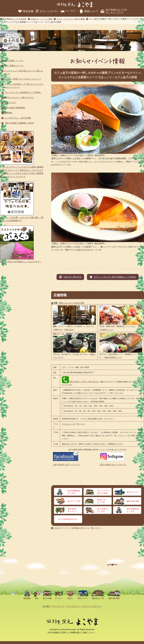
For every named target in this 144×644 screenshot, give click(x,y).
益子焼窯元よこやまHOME (15, 19)
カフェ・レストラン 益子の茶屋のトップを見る (115, 277)
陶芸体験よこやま (68, 492)
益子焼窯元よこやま (98, 510)
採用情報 (8, 113)
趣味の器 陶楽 (127, 501)
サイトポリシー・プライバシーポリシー (84, 606)
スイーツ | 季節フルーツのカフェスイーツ (23, 79)
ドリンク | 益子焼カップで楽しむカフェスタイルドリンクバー (24, 86)
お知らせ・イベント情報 (41, 19)
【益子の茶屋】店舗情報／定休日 (19, 123)
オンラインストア (127, 510)
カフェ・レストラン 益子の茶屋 (71, 19)
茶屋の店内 (69, 330)
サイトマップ (58, 606)
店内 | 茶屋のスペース (14, 66)
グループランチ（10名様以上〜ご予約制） (23, 92)
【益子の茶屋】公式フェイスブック (66, 465)
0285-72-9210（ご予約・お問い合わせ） (81, 382)
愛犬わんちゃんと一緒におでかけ (19, 97)
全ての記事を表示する (68, 519)
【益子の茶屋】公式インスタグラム (113, 465)
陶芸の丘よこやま (98, 501)
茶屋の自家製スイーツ (113, 357)
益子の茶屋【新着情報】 (15, 108)
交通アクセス (10, 102)
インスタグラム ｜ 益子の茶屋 (18, 118)
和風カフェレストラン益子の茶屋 (71, 303)
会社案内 (46, 606)
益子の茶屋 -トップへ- (14, 61)
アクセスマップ (68, 424)
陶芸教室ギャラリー (68, 510)
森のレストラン (127, 492)
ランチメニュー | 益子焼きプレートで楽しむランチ (24, 72)
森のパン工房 (68, 501)
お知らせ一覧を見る (72, 277)
